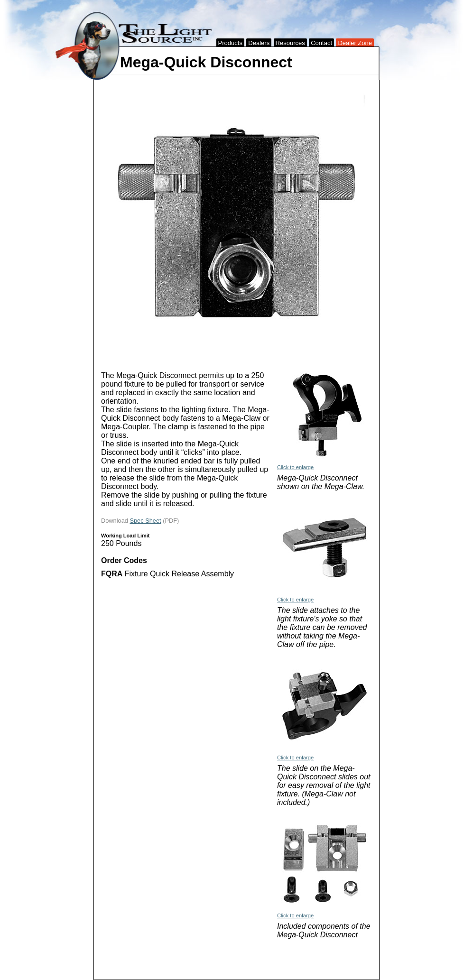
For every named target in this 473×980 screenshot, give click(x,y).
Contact (321, 43)
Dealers (259, 43)
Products (230, 43)
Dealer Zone (355, 43)
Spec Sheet (145, 521)
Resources (290, 43)
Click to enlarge (295, 467)
